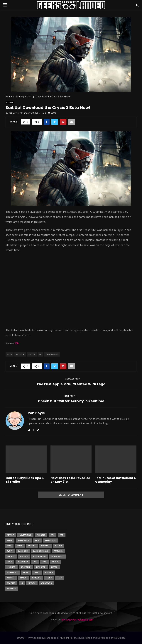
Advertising (25, 535)
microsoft (12, 572)
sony (49, 578)
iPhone (55, 562)
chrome (32, 546)
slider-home (52, 354)
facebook (23, 551)
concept (45, 546)
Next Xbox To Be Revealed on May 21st (70, 480)
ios (35, 562)
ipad (44, 562)
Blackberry (50, 540)
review (23, 578)
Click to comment (71, 495)
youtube (11, 588)
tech (60, 578)
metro (54, 567)
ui (22, 583)
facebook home (41, 551)
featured (58, 551)
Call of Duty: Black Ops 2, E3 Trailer (25, 480)
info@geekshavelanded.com (77, 620)
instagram (23, 562)
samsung (37, 578)
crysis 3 (20, 354)
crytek (32, 354)
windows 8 (46, 583)
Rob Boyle (14, 113)
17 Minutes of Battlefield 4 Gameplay (115, 480)
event (10, 551)
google (11, 556)
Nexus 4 (49, 572)
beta (10, 354)
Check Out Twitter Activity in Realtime (71, 401)
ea (40, 354)
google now (39, 556)
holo (10, 562)
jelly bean (26, 567)
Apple (10, 540)
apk (53, 535)
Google (24, 556)
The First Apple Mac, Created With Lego (71, 384)
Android (41, 535)
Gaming (10, 102)
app (62, 535)
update (32, 583)
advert (10, 535)
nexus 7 (11, 578)
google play (57, 556)
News (37, 572)
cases (20, 546)
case (9, 546)
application (24, 540)
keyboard (41, 567)
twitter (11, 583)
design (59, 546)
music (26, 572)
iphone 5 (11, 567)
